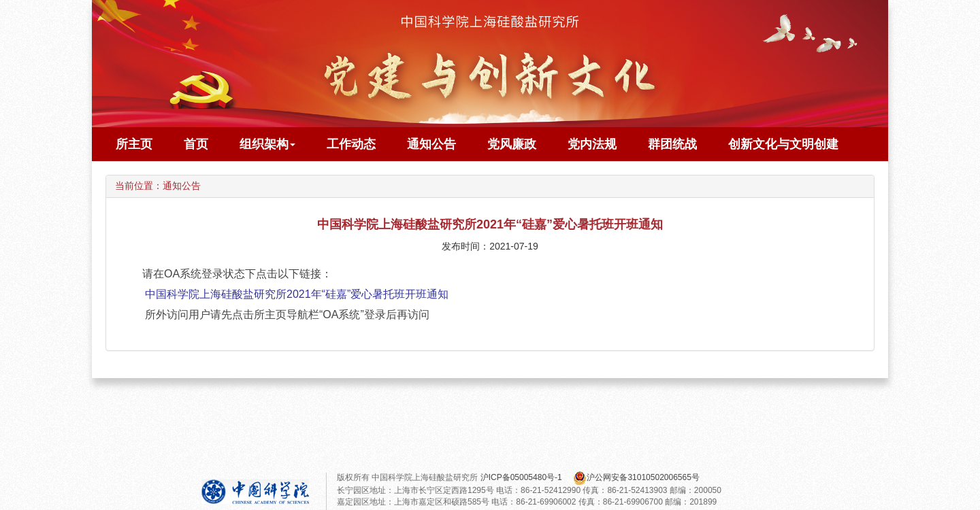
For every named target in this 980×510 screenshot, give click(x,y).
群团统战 (672, 144)
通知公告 (431, 144)
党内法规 (592, 144)
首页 (196, 144)
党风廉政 (512, 144)
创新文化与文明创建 (783, 144)
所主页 (134, 144)
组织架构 (267, 144)
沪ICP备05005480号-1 (522, 477)
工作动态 (351, 144)
